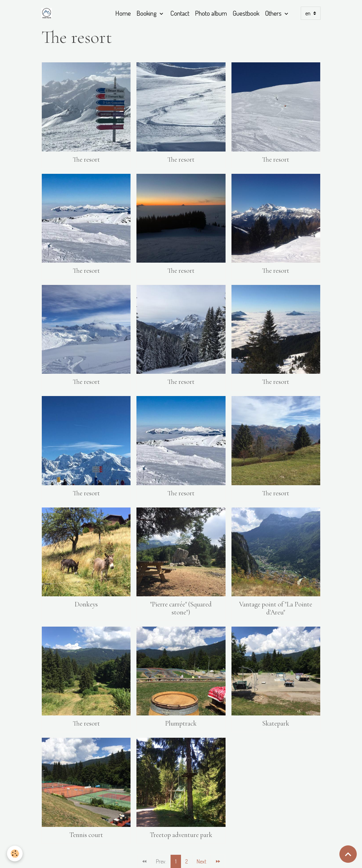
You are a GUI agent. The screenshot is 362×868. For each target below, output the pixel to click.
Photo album (211, 13)
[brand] (48, 13)
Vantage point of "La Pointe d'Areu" (276, 608)
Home (123, 13)
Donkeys (86, 604)
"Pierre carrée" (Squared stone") (181, 608)
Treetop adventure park (181, 835)
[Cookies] (15, 854)
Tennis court (86, 835)
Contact (180, 13)
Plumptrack (181, 723)
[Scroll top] (348, 854)
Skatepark (276, 723)
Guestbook (246, 13)
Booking (147, 13)
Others (274, 13)
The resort (86, 160)
